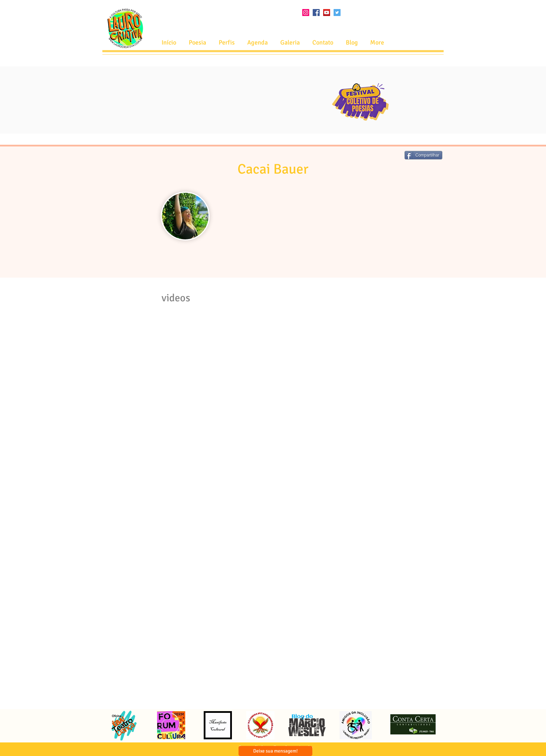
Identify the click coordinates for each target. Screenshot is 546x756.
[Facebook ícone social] (316, 13)
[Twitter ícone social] (337, 13)
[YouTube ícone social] (327, 13)
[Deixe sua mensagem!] (275, 751)
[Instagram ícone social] (306, 13)
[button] (258, 43)
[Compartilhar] (423, 155)
